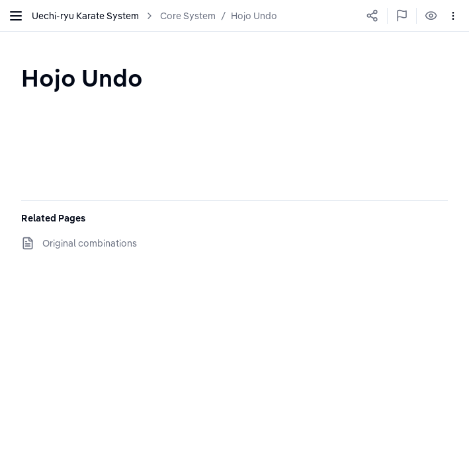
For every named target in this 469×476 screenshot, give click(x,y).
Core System (188, 16)
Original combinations (90, 243)
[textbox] (82, 78)
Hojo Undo (254, 16)
